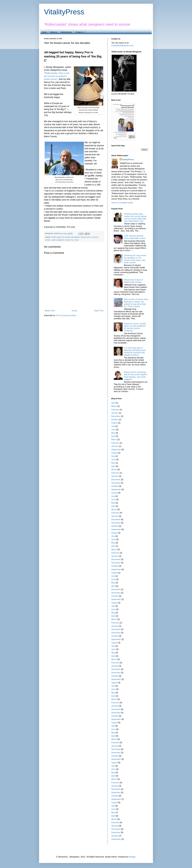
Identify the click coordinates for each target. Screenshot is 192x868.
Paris (77, 240)
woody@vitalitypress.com (122, 46)
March (114, 406)
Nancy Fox (69, 240)
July (113, 426)
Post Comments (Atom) (66, 315)
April (113, 403)
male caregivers (58, 240)
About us (54, 32)
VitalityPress (64, 12)
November (116, 483)
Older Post (99, 311)
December (116, 416)
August (114, 423)
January (115, 413)
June (113, 430)
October (115, 420)
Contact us (80, 32)
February (115, 410)
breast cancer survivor (90, 237)
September (116, 450)
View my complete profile (122, 203)
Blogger (132, 857)
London (48, 240)
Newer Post (50, 311)
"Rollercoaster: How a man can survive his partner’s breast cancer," (57, 76)
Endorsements (66, 32)
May (113, 433)
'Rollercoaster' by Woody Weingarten (65, 237)
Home (44, 32)
